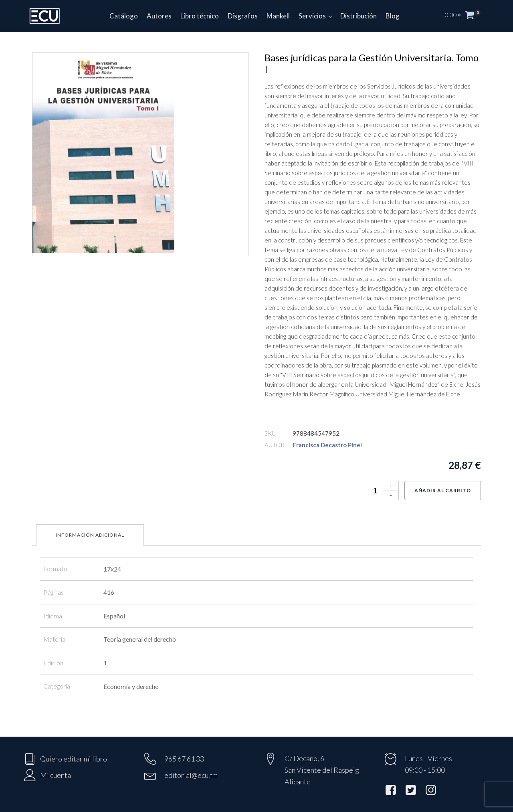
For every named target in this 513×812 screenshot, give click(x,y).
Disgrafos (243, 16)
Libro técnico (200, 16)
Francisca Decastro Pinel (327, 445)
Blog (393, 16)
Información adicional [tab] (90, 535)
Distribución (358, 16)
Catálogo (124, 16)
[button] (467, 16)
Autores (159, 16)
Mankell (278, 16)
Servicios (312, 16)
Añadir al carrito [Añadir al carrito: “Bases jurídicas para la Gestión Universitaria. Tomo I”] (443, 490)
